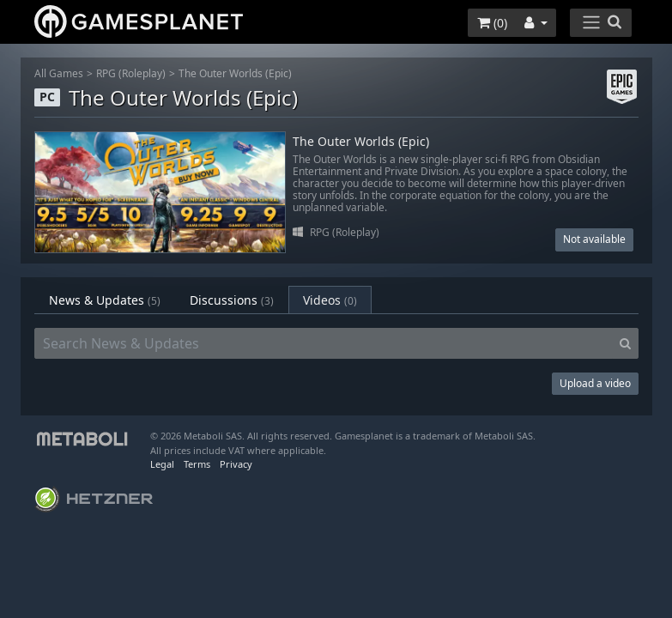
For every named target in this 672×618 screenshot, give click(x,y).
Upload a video (595, 383)
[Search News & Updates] (324, 343)
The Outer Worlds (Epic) (235, 73)
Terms (197, 464)
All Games (59, 73)
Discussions (232, 300)
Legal (162, 464)
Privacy (236, 464)
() (492, 23)
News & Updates (105, 300)
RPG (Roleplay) (131, 73)
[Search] (625, 343)
